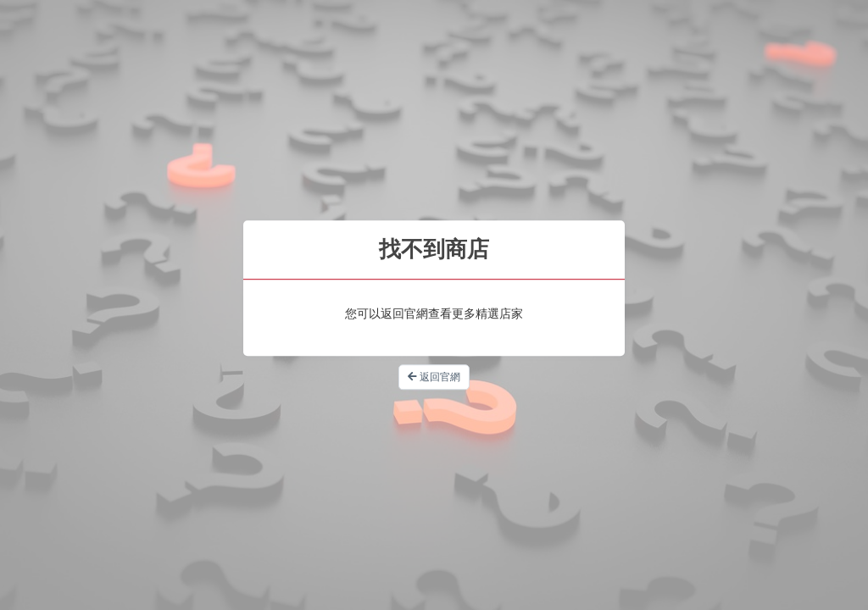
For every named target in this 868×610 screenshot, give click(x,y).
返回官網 (434, 377)
